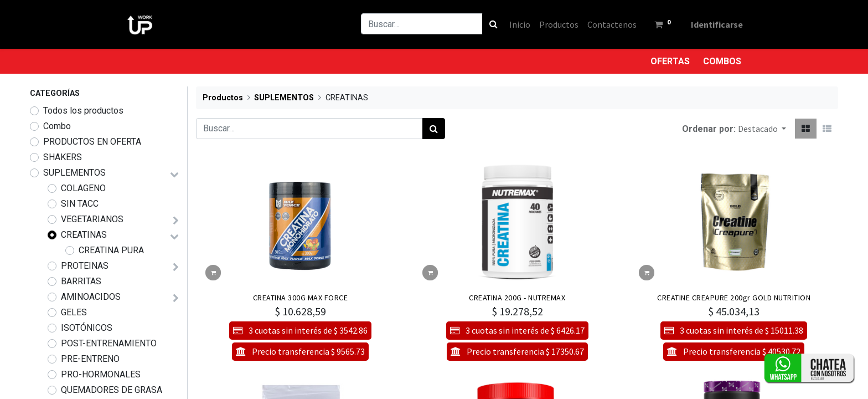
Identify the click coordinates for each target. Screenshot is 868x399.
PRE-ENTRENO (90, 359)
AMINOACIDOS (91, 297)
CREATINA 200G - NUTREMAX (517, 298)
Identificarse (711, 24)
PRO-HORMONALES (101, 374)
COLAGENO (83, 188)
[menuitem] (514, 24)
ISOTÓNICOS (87, 328)
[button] (762, 129)
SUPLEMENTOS (74, 173)
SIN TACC (80, 204)
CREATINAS (84, 235)
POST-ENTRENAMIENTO (109, 343)
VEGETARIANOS (92, 219)
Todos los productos (83, 111)
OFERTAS (670, 61)
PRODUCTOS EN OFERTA (92, 142)
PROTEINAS (85, 266)
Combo (57, 126)
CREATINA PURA (111, 250)
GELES (74, 312)
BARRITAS (81, 281)
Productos (223, 98)
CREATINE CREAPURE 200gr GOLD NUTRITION (734, 298)
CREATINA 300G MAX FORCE (301, 298)
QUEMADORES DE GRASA (112, 390)
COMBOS (722, 61)
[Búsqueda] (487, 24)
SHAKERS (63, 157)
